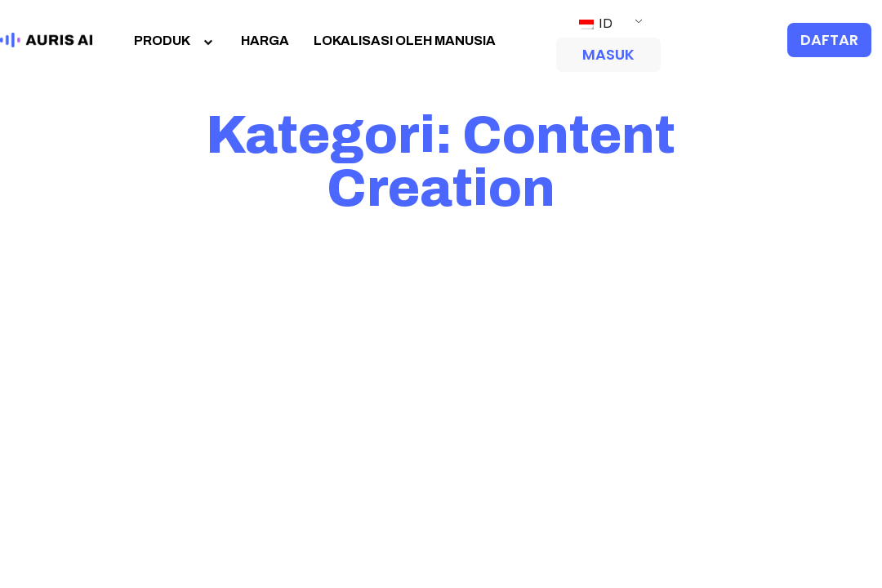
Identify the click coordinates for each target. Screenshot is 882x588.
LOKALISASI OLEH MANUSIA (405, 40)
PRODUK (175, 40)
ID (596, 23)
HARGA (265, 40)
